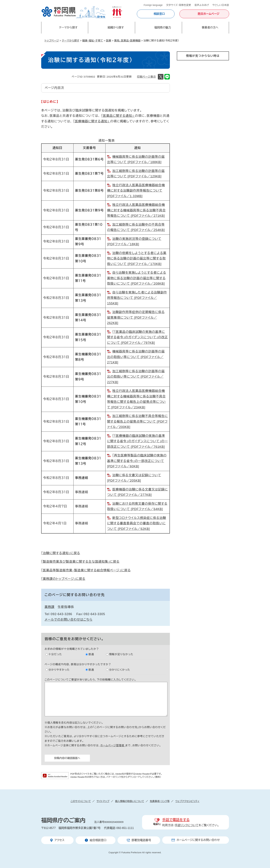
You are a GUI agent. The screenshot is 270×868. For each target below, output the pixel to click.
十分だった (55, 654)
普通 (91, 654)
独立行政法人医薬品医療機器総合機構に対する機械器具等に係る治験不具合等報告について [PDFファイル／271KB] (136, 210)
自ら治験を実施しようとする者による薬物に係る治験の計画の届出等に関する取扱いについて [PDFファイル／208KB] (137, 278)
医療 (109, 41)
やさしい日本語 (221, 5)
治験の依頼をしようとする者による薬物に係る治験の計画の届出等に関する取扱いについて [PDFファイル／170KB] (137, 259)
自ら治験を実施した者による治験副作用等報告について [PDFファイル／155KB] (137, 298)
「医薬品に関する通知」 (118, 116)
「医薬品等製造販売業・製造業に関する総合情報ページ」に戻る (86, 570)
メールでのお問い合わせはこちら (69, 620)
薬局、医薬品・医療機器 (127, 41)
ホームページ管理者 (113, 745)
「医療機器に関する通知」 (92, 121)
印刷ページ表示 (146, 77)
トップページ (52, 41)
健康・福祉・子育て (93, 41)
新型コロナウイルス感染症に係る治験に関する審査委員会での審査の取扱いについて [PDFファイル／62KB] (137, 523)
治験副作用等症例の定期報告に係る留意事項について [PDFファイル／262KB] (136, 318)
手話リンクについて (187, 825)
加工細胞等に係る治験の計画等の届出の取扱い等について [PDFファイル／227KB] (136, 377)
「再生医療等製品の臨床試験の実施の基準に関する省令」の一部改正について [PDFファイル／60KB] (137, 461)
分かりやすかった (59, 670)
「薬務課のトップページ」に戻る (63, 579)
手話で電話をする (176, 820)
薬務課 (50, 607)
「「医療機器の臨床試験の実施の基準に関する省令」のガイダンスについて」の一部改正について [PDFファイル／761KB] (137, 441)
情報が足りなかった (121, 654)
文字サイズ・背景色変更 (178, 5)
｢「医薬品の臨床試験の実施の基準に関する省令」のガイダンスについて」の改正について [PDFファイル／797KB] (137, 337)
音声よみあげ (202, 5)
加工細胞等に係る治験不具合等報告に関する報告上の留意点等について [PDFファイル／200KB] (138, 422)
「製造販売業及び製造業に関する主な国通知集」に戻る (80, 562)
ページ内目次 (55, 88)
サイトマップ (103, 801)
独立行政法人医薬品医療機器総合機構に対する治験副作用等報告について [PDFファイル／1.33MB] (136, 191)
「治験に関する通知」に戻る (61, 553)
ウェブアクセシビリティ (187, 801)
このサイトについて (81, 801)
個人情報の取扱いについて (130, 801)
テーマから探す (71, 41)
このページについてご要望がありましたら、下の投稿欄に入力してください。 (90, 680)
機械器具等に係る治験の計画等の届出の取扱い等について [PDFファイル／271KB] (136, 357)
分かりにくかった (120, 670)
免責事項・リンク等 (160, 801)
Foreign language (153, 5)
